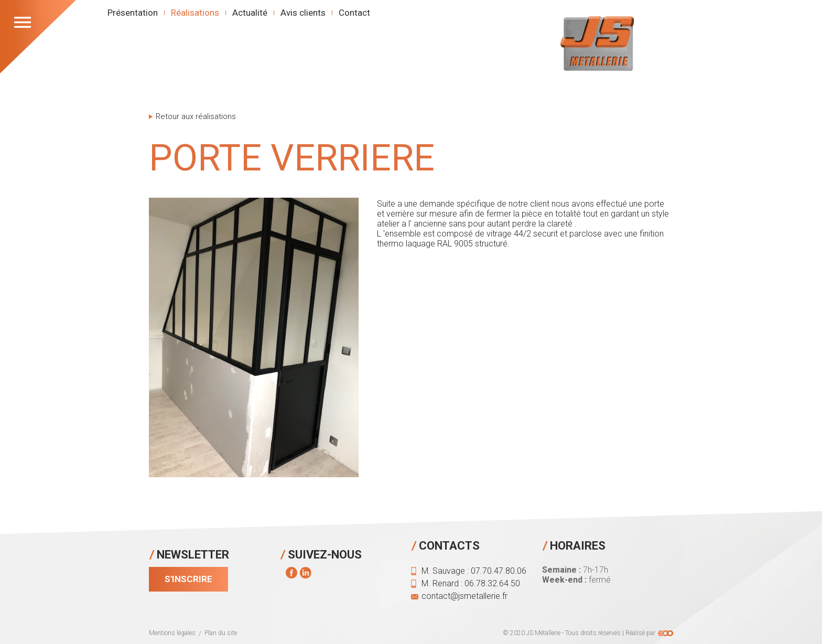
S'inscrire (188, 579)
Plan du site (221, 633)
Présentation (133, 13)
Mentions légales (172, 633)
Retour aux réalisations (196, 117)
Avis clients (303, 13)
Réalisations (195, 13)
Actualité (250, 13)
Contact (354, 13)
